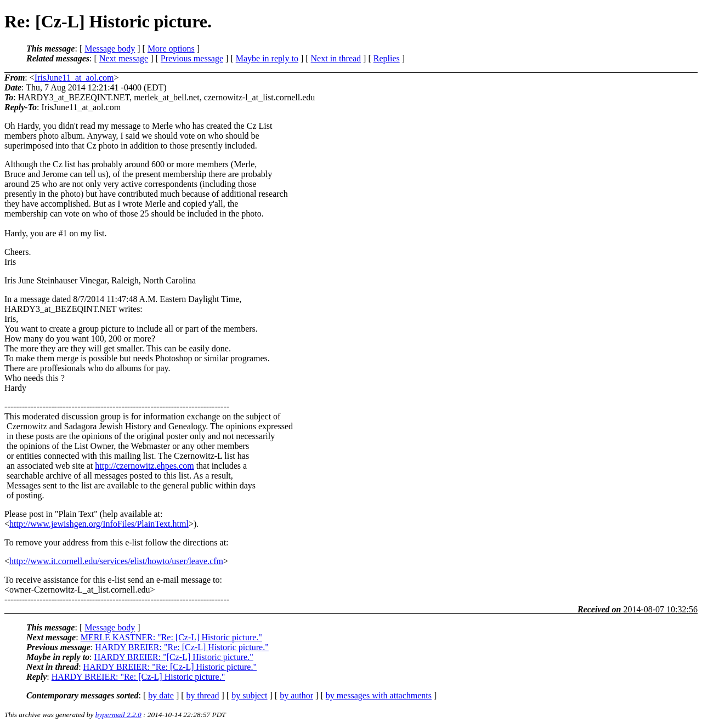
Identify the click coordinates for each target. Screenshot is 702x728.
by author (296, 695)
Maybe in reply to (267, 58)
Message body (110, 49)
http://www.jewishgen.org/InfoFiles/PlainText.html (99, 524)
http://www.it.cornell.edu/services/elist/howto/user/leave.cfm (116, 561)
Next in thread (336, 58)
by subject (249, 695)
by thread (203, 695)
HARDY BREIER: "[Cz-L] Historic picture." (174, 657)
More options (171, 49)
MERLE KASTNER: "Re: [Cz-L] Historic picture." (171, 637)
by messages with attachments (379, 695)
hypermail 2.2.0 (118, 715)
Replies (387, 58)
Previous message (192, 58)
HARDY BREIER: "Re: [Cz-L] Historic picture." (182, 647)
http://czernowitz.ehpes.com (144, 466)
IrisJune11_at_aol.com (74, 78)
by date (161, 695)
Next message (124, 58)
